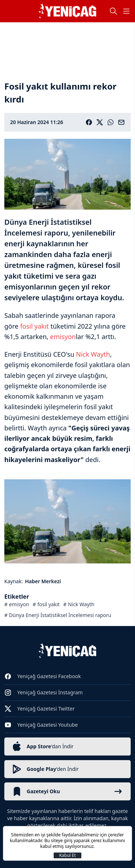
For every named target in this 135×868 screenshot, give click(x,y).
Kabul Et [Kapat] (67, 855)
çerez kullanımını (108, 840)
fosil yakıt (35, 326)
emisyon (63, 337)
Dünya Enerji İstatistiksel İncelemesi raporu (60, 615)
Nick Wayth (93, 354)
